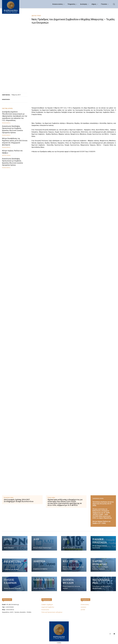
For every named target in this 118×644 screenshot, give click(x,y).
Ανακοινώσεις (6, 123)
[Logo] (59, 631)
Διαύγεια (83, 607)
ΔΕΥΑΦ (83, 610)
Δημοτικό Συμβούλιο (48, 607)
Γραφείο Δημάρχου (47, 604)
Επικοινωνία (7, 600)
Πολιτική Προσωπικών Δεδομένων (52, 612)
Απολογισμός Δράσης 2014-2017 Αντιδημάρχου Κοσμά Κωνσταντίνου (19, 501)
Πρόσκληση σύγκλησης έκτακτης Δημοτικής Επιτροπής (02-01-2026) (103, 504)
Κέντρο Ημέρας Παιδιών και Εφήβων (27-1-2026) (102, 522)
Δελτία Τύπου (36, 16)
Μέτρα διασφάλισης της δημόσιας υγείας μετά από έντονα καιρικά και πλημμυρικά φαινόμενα (15, 142)
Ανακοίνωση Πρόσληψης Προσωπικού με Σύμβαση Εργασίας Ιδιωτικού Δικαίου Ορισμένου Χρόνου (12, 129)
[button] (114, 4)
